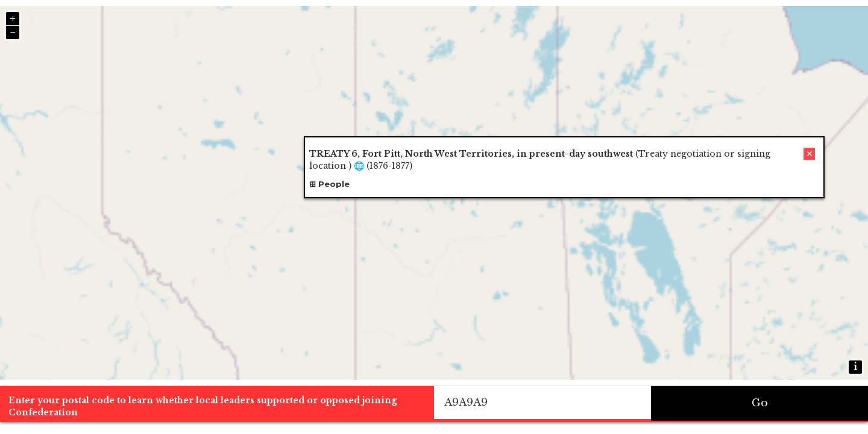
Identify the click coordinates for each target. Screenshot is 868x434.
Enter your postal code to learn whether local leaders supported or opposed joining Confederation (203, 406)
